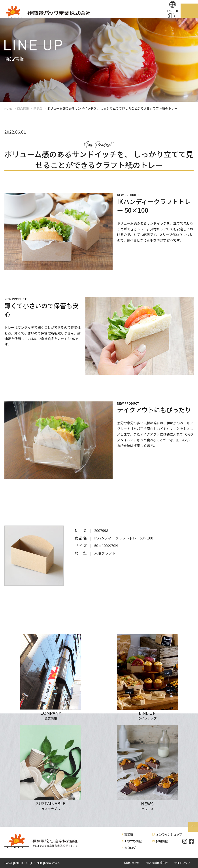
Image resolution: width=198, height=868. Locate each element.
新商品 (38, 108)
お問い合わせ (132, 863)
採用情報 (162, 841)
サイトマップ (182, 863)
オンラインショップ (169, 834)
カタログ (130, 848)
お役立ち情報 (133, 841)
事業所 (129, 834)
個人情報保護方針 (157, 863)
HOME (8, 108)
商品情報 (23, 108)
